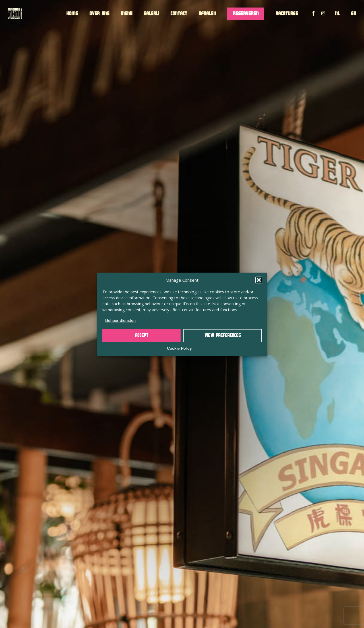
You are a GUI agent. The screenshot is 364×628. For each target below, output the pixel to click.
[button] (259, 280)
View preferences (223, 335)
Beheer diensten (120, 320)
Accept (142, 335)
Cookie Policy (179, 348)
